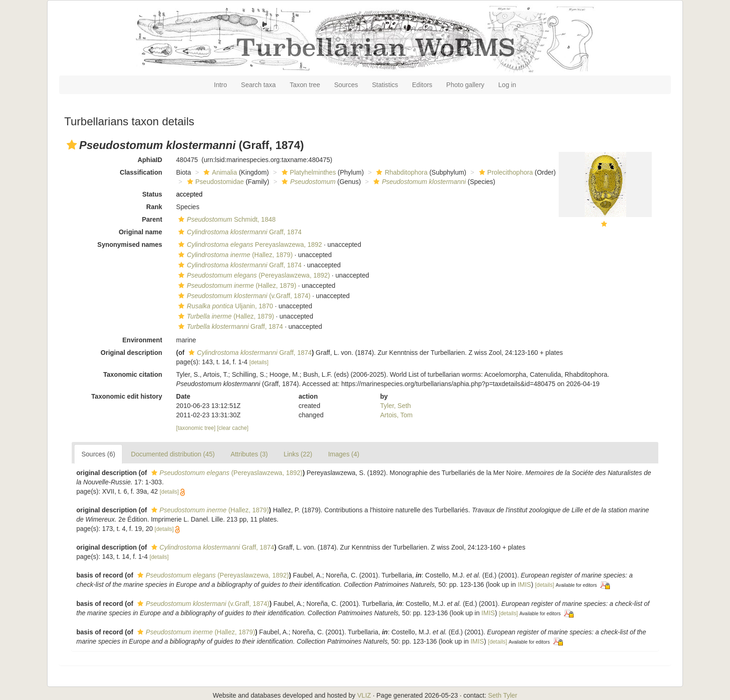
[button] (72, 145)
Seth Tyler (503, 695)
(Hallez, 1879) (234, 255)
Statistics (385, 85)
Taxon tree (305, 85)
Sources (346, 85)
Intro (221, 85)
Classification (141, 172)
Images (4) (344, 454)
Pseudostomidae (214, 182)
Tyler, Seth (396, 406)
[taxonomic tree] (196, 428)
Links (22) (298, 454)
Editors (422, 85)
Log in (507, 85)
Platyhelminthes (308, 172)
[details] (259, 362)
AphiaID (150, 160)
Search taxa (259, 85)
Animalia (219, 172)
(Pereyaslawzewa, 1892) (253, 275)
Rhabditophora (401, 172)
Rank (154, 207)
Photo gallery (466, 85)
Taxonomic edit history (127, 396)
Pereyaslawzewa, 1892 (249, 245)
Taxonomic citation (133, 374)
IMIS (524, 584)
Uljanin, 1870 (224, 306)
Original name (140, 232)
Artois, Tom (397, 415)
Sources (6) (98, 454)
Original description (131, 353)
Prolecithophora (505, 172)
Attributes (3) (249, 454)
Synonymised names (130, 245)
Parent (152, 219)
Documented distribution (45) (173, 454)
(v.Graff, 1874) (243, 296)
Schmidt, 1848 (226, 219)
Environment (142, 340)
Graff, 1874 (239, 232)
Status (152, 194)
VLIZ (364, 695)
